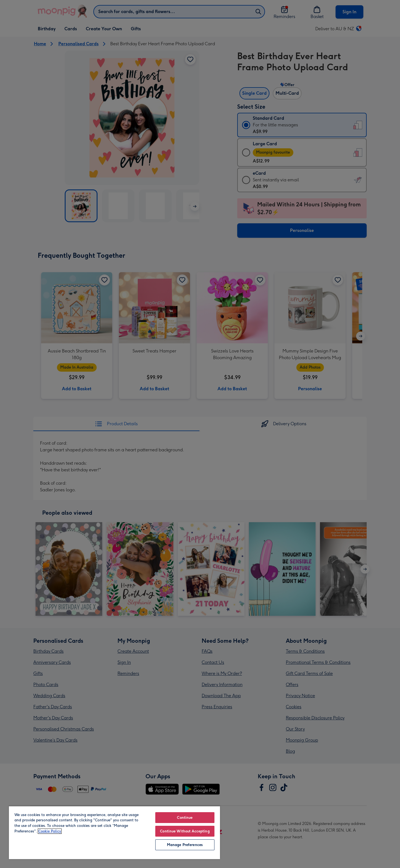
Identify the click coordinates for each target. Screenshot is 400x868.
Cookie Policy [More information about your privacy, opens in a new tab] (50, 831)
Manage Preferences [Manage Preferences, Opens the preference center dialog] (185, 845)
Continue (185, 818)
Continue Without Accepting (185, 831)
